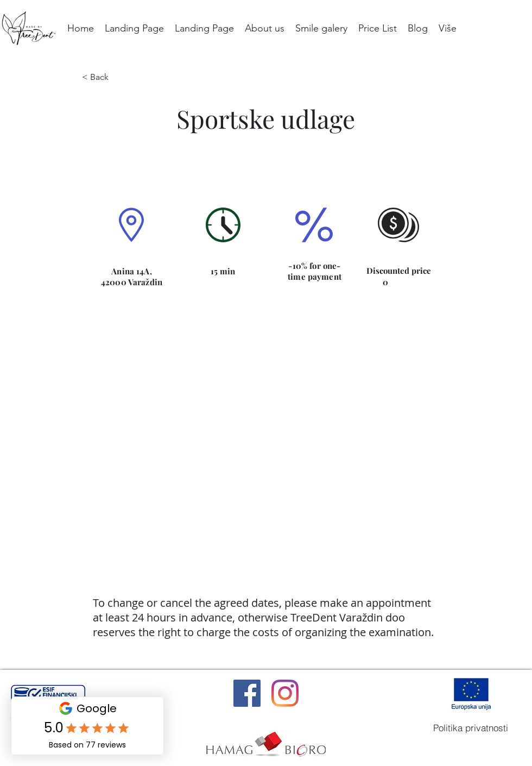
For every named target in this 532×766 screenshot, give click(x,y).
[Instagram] (285, 693)
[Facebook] (247, 693)
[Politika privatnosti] (471, 727)
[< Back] (107, 77)
